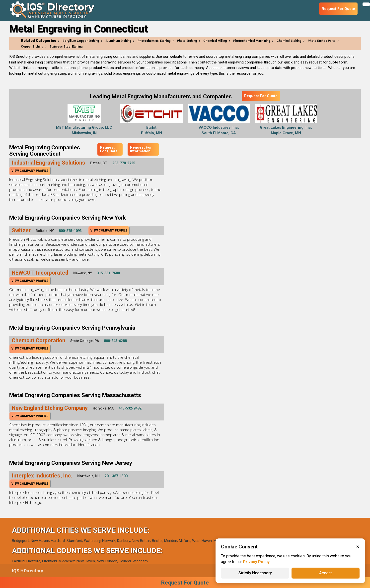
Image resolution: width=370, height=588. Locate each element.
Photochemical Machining (252, 41)
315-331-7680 (108, 273)
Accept (326, 573)
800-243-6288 (115, 341)
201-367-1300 (116, 476)
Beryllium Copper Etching (81, 41)
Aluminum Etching (118, 41)
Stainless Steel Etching (66, 47)
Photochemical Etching (154, 41)
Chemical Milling (215, 41)
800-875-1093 (70, 231)
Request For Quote (261, 96)
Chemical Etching (289, 41)
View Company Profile (30, 171)
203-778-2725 (124, 163)
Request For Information (141, 149)
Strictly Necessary (255, 573)
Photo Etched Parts (322, 41)
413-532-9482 (130, 408)
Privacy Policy (256, 562)
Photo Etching (187, 41)
